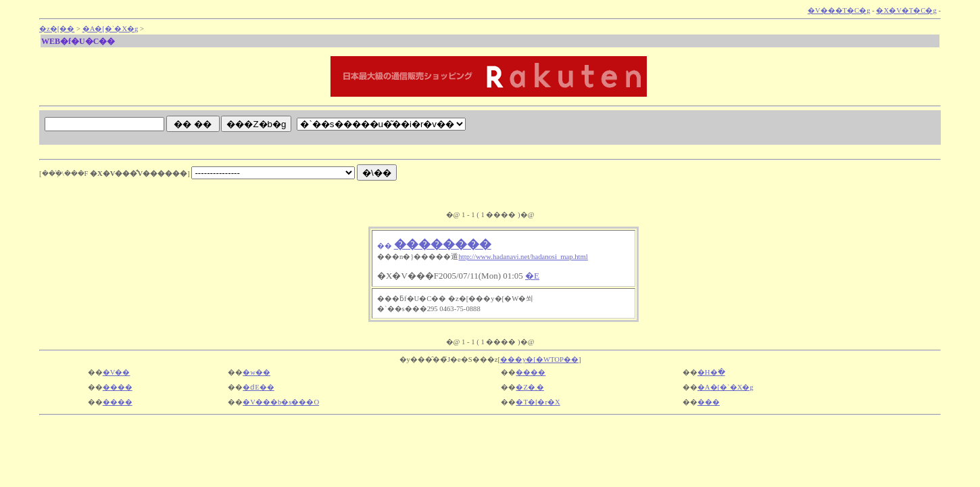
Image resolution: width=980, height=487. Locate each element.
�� (385, 246)
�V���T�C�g (839, 10)
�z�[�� (57, 29)
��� (709, 402)
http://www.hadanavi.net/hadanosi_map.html (523, 257)
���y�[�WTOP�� (539, 360)
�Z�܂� (530, 387)
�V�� (117, 372)
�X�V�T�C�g (906, 10)
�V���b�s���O (281, 402)
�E (532, 276)
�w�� (256, 372)
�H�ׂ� (711, 372)
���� (531, 372)
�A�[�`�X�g (111, 29)
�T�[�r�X (538, 402)
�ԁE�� (259, 387)
